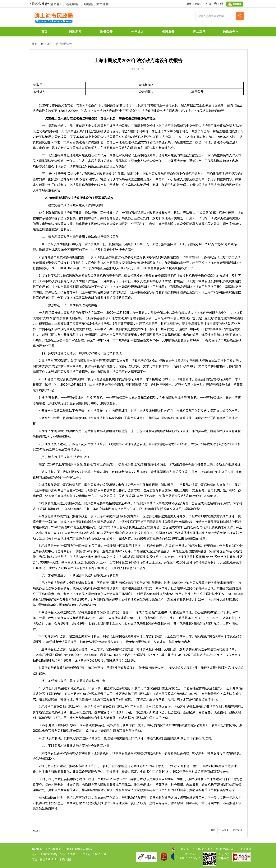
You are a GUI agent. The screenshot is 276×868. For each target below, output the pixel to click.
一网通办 (137, 32)
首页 (44, 32)
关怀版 (208, 4)
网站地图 (66, 859)
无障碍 (198, 4)
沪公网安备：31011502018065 (192, 849)
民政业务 (230, 32)
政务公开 (106, 32)
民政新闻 (75, 32)
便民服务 (168, 32)
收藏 (213, 830)
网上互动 (199, 32)
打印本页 (224, 830)
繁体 (189, 4)
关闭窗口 (237, 830)
